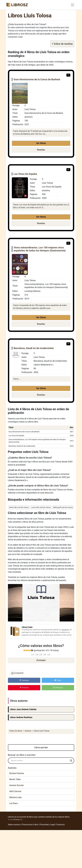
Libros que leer (41, 747)
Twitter (58, 680)
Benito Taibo (15, 779)
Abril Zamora (15, 791)
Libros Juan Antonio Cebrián (23, 709)
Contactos (60, 825)
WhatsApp (58, 688)
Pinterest (24, 688)
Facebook (24, 680)
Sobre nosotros (14, 825)
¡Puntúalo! (41, 660)
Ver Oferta (41, 143)
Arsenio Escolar (17, 785)
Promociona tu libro (30, 825)
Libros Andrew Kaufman (21, 717)
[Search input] (40, 761)
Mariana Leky (16, 797)
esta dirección (47, 493)
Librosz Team (27, 627)
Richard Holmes (17, 773)
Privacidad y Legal (47, 825)
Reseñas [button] (41, 150)
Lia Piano (14, 803)
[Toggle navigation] (73, 5)
